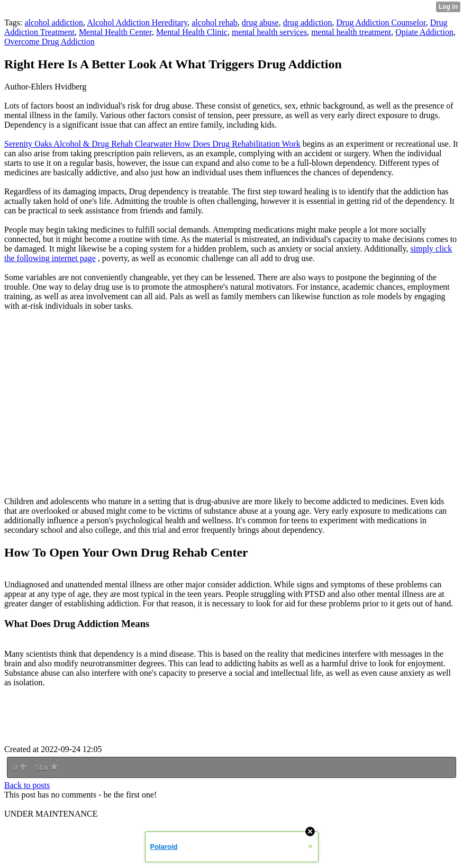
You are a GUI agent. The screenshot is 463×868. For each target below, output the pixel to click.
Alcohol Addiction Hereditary (137, 23)
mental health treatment (351, 32)
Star (46, 767)
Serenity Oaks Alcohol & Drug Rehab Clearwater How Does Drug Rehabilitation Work (152, 144)
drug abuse (260, 23)
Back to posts (27, 785)
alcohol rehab (215, 23)
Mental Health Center (115, 32)
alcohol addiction (54, 23)
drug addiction (308, 23)
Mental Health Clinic (192, 32)
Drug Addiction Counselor (381, 23)
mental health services (269, 32)
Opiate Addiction (424, 32)
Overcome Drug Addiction (49, 42)
